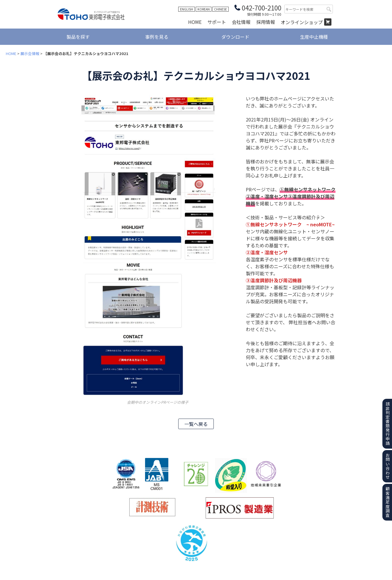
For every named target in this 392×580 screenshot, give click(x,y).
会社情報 (241, 22)
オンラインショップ (302, 22)
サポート (217, 22)
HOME (195, 22)
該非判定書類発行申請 (388, 424)
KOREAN (204, 9)
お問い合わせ (388, 466)
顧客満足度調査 (388, 502)
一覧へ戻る (196, 424)
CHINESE (220, 9)
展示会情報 (30, 53)
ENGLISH (187, 9)
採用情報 (266, 22)
